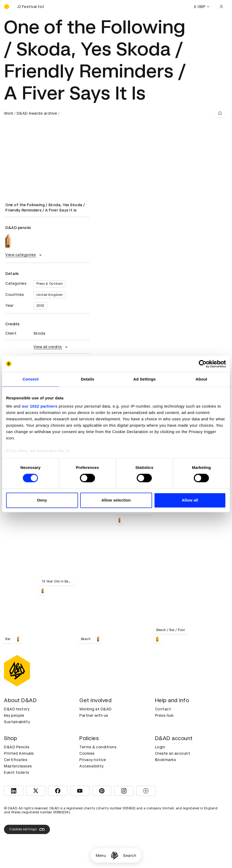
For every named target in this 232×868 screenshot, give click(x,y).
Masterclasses (18, 766)
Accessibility (92, 766)
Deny (42, 500)
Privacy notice (93, 760)
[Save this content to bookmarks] (220, 113)
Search (130, 856)
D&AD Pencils (17, 747)
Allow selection (116, 500)
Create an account (173, 753)
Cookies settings (27, 830)
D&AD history (17, 709)
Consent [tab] (31, 379)
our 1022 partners (40, 406)
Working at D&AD (96, 709)
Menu (101, 856)
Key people (14, 715)
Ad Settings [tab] (144, 379)
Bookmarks (166, 760)
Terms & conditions (98, 747)
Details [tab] (88, 379)
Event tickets (17, 772)
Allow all (190, 500)
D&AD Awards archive (37, 113)
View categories (24, 255)
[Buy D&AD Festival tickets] (31, 7)
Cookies (87, 753)
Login (160, 747)
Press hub (164, 715)
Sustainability (17, 722)
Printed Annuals (19, 753)
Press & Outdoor (50, 284)
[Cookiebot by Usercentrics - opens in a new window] (203, 364)
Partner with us (94, 715)
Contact (163, 709)
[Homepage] (115, 855)
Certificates (16, 760)
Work (9, 113)
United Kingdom (50, 295)
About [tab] (201, 379)
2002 (40, 306)
